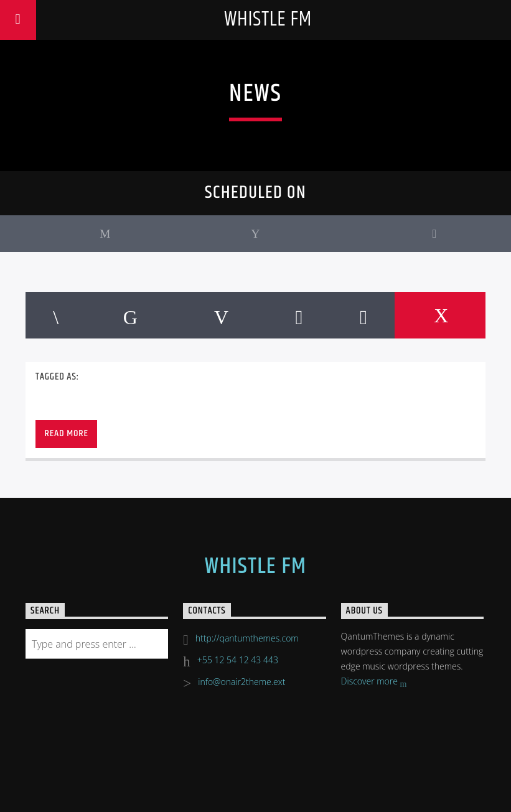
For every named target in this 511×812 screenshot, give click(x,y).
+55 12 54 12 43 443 (238, 660)
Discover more (374, 682)
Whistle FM (268, 20)
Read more (66, 433)
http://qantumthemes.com (247, 638)
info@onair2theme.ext (241, 682)
